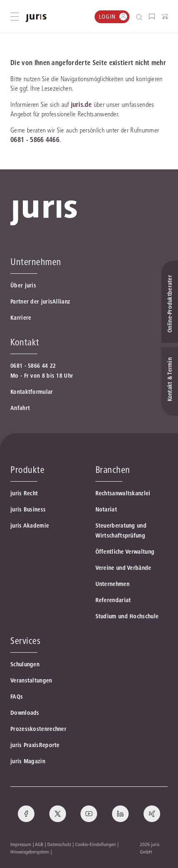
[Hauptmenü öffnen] (15, 17)
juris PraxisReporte (35, 745)
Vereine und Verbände (123, 568)
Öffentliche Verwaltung (125, 552)
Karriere (21, 318)
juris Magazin (28, 761)
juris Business (28, 509)
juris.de (81, 104)
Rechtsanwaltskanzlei (123, 493)
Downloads (25, 713)
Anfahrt (20, 408)
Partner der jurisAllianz (40, 301)
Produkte (27, 470)
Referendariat (113, 600)
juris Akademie (30, 526)
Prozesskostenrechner (38, 729)
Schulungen (25, 664)
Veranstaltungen (31, 680)
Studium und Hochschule (127, 616)
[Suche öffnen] (141, 17)
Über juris (23, 285)
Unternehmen (112, 584)
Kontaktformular (32, 392)
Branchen (113, 470)
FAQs (17, 697)
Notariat (106, 509)
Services (25, 641)
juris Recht (24, 493)
